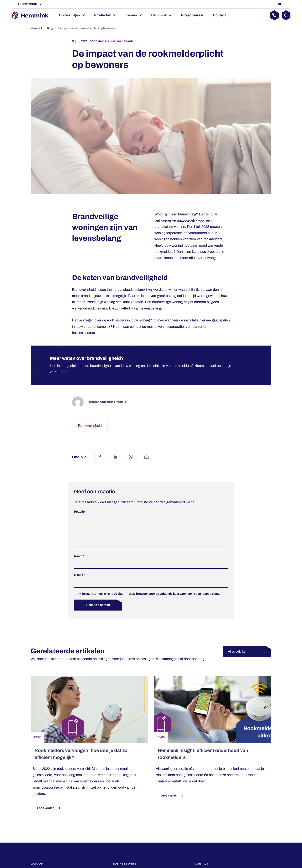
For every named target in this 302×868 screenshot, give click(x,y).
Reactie (80, 512)
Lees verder (49, 814)
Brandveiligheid (90, 426)
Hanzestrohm (27, 4)
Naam (79, 562)
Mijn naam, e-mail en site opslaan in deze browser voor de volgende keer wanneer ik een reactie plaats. (150, 600)
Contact (219, 15)
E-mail (79, 581)
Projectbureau (193, 15)
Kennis (131, 15)
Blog (50, 28)
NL (280, 4)
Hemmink (159, 15)
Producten (103, 15)
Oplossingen (69, 15)
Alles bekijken (238, 658)
